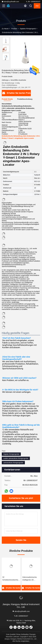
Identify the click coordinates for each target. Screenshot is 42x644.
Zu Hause (5, 29)
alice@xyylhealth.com (10, 2)
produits (14, 29)
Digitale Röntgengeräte (11, 454)
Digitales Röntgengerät (28, 29)
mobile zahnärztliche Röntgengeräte (16, 458)
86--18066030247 (33, 2)
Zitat (37, 6)
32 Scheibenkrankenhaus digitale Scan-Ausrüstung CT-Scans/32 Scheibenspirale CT (11, 579)
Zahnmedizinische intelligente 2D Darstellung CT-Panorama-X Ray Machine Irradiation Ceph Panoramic (30, 579)
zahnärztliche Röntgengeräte (13, 463)
